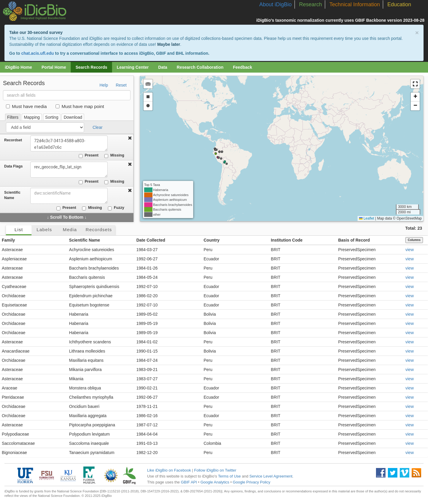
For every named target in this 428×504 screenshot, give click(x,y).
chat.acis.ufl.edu (37, 53)
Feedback (243, 67)
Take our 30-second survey (36, 32)
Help (104, 85)
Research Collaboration (200, 67)
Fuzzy (116, 208)
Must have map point (80, 106)
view (410, 250)
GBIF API (189, 482)
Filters (13, 117)
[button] (415, 84)
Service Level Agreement (271, 476)
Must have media (26, 106)
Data (163, 67)
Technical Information (355, 4)
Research (310, 4)
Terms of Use (230, 476)
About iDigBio (275, 4)
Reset (121, 85)
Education (399, 4)
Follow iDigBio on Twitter (215, 470)
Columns (414, 240)
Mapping (32, 117)
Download (73, 117)
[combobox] (69, 196)
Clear (97, 127)
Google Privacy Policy (251, 482)
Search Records (91, 67)
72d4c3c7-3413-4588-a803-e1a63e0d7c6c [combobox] (69, 143)
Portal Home (54, 67)
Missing (114, 156)
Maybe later (169, 44)
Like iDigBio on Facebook (169, 470)
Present (89, 156)
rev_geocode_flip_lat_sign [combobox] (69, 170)
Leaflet (367, 218)
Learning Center (133, 67)
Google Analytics (215, 482)
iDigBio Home (18, 67)
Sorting (52, 117)
